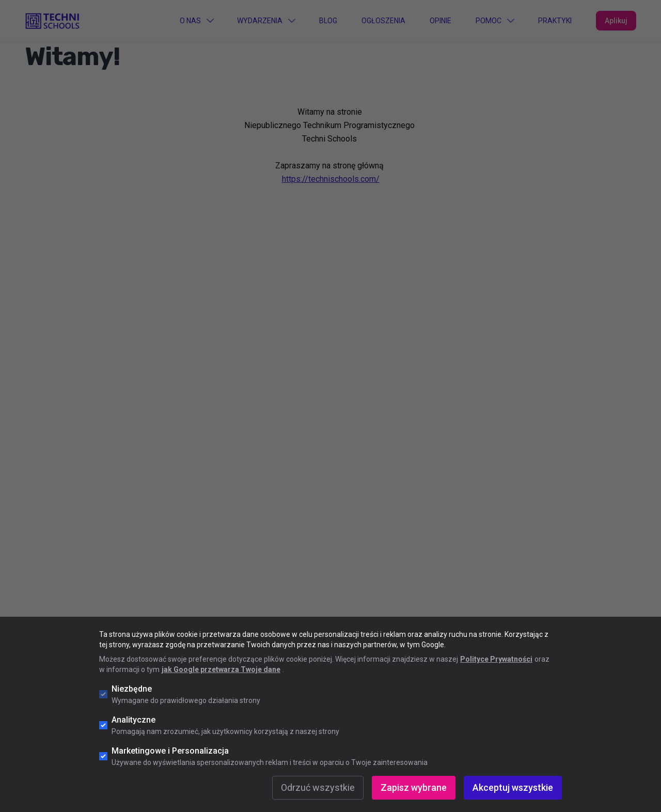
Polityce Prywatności (496, 659)
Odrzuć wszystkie (318, 787)
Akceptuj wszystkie (513, 787)
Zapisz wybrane (414, 787)
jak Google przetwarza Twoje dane (221, 669)
